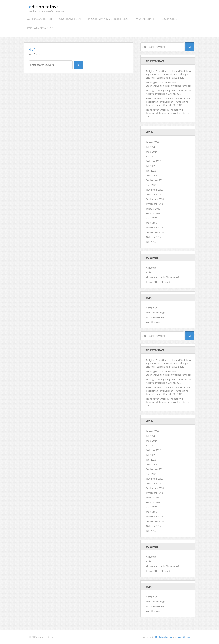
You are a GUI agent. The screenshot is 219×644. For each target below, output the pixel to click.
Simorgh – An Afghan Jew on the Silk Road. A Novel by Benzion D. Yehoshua (169, 92)
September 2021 (155, 180)
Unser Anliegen (70, 19)
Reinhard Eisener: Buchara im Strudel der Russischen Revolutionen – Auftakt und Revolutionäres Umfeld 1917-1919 (168, 102)
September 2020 (155, 199)
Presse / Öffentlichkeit (158, 282)
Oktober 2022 (153, 161)
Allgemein (151, 268)
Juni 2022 (151, 171)
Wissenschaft (145, 19)
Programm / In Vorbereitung (108, 19)
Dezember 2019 (154, 204)
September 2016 (155, 232)
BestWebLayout (164, 637)
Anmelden (152, 308)
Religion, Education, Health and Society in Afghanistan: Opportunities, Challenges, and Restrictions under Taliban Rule (168, 74)
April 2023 (151, 156)
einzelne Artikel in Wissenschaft (163, 277)
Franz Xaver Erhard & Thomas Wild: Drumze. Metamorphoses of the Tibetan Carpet (168, 113)
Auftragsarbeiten (40, 19)
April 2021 (151, 185)
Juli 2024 (150, 147)
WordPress (184, 637)
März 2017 (152, 223)
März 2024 (152, 152)
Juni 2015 (151, 242)
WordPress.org (154, 322)
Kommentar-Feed (156, 317)
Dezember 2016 (154, 228)
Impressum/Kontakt (41, 28)
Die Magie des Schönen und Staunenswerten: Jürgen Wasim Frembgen (169, 84)
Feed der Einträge (155, 313)
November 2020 (155, 190)
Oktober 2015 (153, 237)
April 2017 (151, 218)
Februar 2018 (153, 213)
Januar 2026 (152, 142)
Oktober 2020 (153, 194)
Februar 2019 (153, 209)
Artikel (149, 272)
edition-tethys (44, 7)
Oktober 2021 (153, 175)
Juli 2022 (150, 166)
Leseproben (169, 19)
